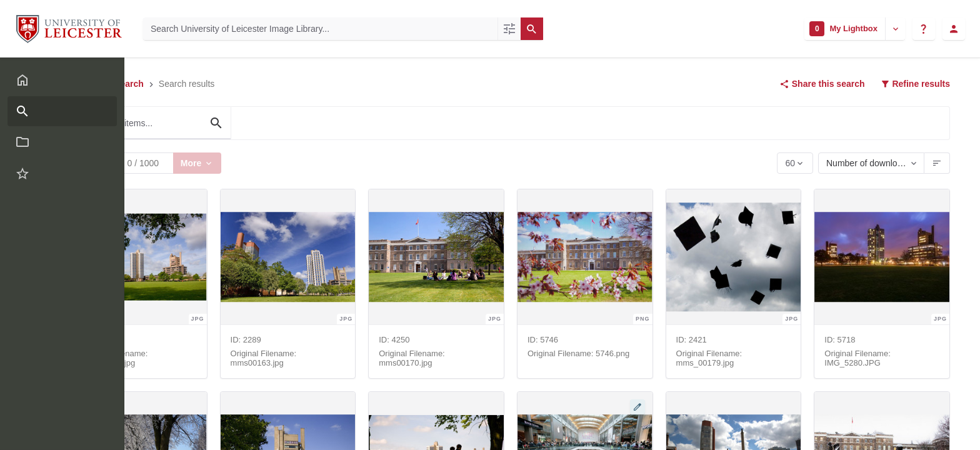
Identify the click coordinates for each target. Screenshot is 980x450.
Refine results (915, 84)
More (197, 163)
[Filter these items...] (155, 123)
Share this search (822, 84)
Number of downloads (866, 163)
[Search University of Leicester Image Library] (320, 29)
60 (791, 166)
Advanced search (111, 84)
